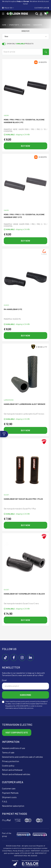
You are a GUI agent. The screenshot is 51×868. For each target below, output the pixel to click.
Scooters (26, 25)
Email (4, 680)
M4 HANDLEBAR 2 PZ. (13, 309)
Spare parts (14, 25)
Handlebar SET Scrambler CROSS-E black (24, 594)
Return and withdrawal (12, 770)
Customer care (42, 8)
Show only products (20, 44)
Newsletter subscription (13, 806)
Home (4, 25)
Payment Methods (10, 793)
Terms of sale (8, 752)
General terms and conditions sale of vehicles (22, 757)
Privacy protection (11, 761)
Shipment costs (9, 797)
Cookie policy (8, 766)
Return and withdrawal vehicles (16, 774)
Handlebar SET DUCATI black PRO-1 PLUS (23, 499)
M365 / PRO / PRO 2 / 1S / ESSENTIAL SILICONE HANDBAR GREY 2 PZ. (24, 216)
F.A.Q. (5, 801)
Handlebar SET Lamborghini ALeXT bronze (25, 404)
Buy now (26, 146)
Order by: (26, 31)
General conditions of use (14, 748)
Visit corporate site (17, 732)
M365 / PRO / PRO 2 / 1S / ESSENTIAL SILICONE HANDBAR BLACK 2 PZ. (24, 121)
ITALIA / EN (8, 8)
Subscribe (26, 695)
